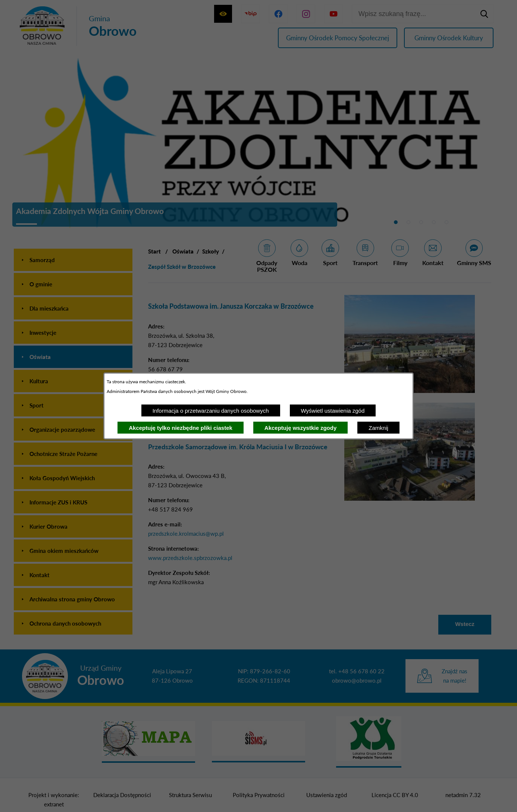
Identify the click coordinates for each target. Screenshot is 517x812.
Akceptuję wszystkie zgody (300, 428)
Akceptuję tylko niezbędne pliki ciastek (181, 428)
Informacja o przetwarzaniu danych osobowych (211, 411)
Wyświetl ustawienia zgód (333, 411)
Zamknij (378, 428)
